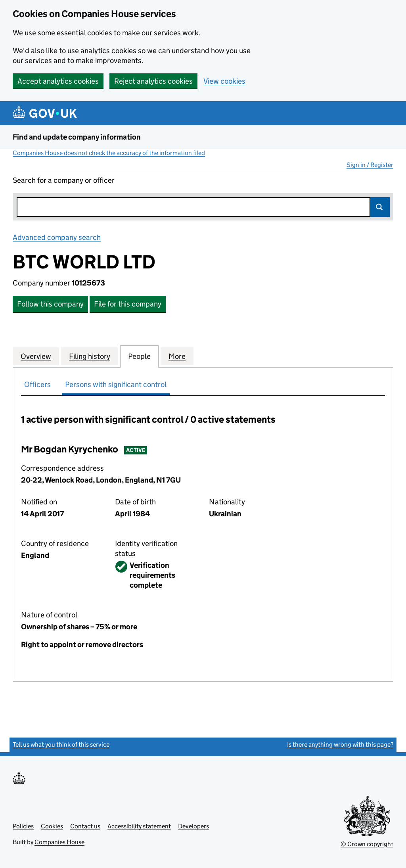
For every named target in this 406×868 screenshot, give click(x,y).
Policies (23, 826)
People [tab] (139, 356)
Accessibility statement (139, 826)
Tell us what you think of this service (61, 744)
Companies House (59, 842)
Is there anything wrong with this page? (340, 744)
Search (380, 207)
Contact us (85, 826)
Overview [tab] (36, 356)
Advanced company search (57, 237)
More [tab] (177, 356)
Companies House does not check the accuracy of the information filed (109, 153)
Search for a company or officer (64, 180)
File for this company (128, 304)
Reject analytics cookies (153, 81)
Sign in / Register (370, 165)
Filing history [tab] (90, 356)
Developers (193, 826)
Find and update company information (77, 137)
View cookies (224, 81)
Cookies (52, 826)
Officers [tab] (37, 384)
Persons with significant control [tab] (116, 384)
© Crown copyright (367, 844)
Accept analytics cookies (58, 81)
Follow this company (50, 304)
